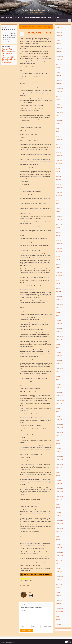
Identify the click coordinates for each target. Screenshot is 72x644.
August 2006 (59, 531)
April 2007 (58, 510)
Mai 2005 (58, 566)
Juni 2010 (58, 409)
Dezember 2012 (60, 329)
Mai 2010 (58, 411)
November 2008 (60, 459)
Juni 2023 (58, 70)
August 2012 (59, 339)
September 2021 (60, 113)
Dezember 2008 (60, 457)
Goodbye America (33, 35)
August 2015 (59, 254)
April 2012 (58, 350)
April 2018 (58, 177)
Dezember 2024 (60, 35)
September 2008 (60, 465)
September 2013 (60, 305)
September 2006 (60, 529)
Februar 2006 (59, 547)
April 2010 (58, 414)
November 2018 (60, 158)
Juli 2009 (58, 438)
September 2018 (60, 163)
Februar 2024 (59, 49)
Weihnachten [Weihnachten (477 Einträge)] (8, 63)
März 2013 (58, 321)
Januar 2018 (59, 185)
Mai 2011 (58, 379)
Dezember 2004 (60, 574)
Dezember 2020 (60, 121)
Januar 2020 (59, 137)
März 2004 (58, 598)
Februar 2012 (59, 355)
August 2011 (59, 371)
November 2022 (60, 89)
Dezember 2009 (60, 425)
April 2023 (58, 75)
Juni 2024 (58, 38)
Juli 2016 (58, 227)
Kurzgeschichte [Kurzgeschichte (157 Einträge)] (8, 57)
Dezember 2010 (60, 393)
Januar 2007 (59, 518)
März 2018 (58, 179)
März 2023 (58, 78)
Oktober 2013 (59, 302)
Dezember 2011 (60, 361)
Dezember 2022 (60, 86)
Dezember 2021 (60, 107)
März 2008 (58, 481)
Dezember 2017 (60, 187)
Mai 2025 (58, 30)
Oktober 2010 (59, 398)
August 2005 (59, 561)
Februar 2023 (59, 81)
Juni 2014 (58, 283)
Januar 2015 (59, 267)
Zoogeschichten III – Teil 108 (28, 26)
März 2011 (58, 385)
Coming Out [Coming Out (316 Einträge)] (7, 49)
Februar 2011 (59, 387)
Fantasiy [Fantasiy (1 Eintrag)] (14, 52)
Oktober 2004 (59, 579)
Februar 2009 (59, 451)
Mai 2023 (58, 73)
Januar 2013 (59, 326)
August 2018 (59, 166)
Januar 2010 (59, 422)
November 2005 (60, 555)
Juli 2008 (58, 470)
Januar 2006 (59, 550)
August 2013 (59, 307)
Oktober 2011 (59, 366)
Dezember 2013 (60, 297)
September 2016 (60, 222)
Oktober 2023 (59, 59)
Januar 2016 (59, 241)
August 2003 (59, 614)
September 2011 (60, 369)
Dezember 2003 (60, 606)
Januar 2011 (59, 390)
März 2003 (58, 625)
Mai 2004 (58, 593)
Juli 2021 (58, 118)
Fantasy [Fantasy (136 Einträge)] (5, 53)
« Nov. (9, 42)
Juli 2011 (58, 374)
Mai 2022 (58, 105)
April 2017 (58, 206)
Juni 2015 (58, 259)
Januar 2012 (59, 358)
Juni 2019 (58, 147)
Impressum (58, 17)
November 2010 (60, 395)
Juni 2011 (58, 377)
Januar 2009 (59, 454)
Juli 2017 (58, 201)
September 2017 (60, 195)
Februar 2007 (59, 515)
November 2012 (60, 331)
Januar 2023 (59, 83)
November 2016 (60, 217)
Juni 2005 (58, 563)
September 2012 (60, 337)
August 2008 (59, 467)
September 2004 (60, 582)
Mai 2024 (58, 41)
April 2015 (58, 265)
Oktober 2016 (59, 219)
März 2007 (58, 513)
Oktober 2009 (59, 430)
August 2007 (59, 499)
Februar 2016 (59, 238)
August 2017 (59, 198)
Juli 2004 (58, 587)
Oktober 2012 (59, 334)
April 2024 (58, 43)
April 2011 (58, 382)
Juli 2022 (58, 99)
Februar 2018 (59, 182)
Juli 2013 (58, 310)
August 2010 (59, 403)
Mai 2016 (58, 230)
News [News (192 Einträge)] (13, 59)
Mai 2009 (58, 443)
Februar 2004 (59, 601)
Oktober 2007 (59, 494)
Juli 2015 (58, 257)
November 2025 (60, 27)
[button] (68, 642)
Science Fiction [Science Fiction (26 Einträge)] (7, 61)
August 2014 (59, 278)
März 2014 (58, 291)
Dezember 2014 (60, 270)
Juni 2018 (58, 171)
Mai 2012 (58, 347)
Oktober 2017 (59, 193)
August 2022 (59, 97)
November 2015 (60, 246)
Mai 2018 (58, 174)
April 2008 (58, 478)
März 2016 (58, 235)
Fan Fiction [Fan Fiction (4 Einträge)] (10, 52)
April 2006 (58, 542)
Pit (27, 35)
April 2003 (58, 622)
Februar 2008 (59, 483)
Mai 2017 (58, 203)
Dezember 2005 (60, 553)
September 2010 (60, 401)
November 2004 (60, 577)
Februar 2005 (59, 571)
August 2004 (59, 585)
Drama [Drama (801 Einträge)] (5, 51)
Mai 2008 (58, 475)
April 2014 (58, 289)
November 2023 (60, 57)
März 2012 (58, 353)
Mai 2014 (58, 286)
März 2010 (58, 417)
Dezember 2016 (60, 214)
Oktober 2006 (59, 526)
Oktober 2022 (59, 91)
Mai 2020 (58, 131)
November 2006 (60, 523)
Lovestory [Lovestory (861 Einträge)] (7, 59)
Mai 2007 (58, 507)
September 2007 (60, 497)
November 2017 (60, 190)
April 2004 (58, 595)
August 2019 (59, 145)
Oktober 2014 (59, 273)
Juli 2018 (58, 169)
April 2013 (58, 318)
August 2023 (59, 65)
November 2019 (60, 142)
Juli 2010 (58, 406)
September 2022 (60, 94)
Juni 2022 (58, 102)
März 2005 (58, 569)
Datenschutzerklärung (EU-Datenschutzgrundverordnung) (37, 17)
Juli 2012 (58, 342)
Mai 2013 (58, 315)
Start (2, 17)
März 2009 (58, 449)
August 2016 (59, 225)
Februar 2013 (59, 323)
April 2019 (58, 150)
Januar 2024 (59, 51)
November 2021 (60, 110)
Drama (23, 586)
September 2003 (60, 611)
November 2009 (60, 427)
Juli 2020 (58, 126)
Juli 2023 (58, 67)
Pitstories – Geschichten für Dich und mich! (36, 10)
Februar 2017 (59, 209)
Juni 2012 (58, 345)
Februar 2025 (59, 33)
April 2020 (58, 134)
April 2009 (58, 446)
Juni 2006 (58, 537)
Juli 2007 (58, 502)
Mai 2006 (58, 539)
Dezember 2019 (60, 139)
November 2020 (60, 123)
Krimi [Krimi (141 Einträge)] (4, 55)
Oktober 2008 (59, 462)
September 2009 (60, 433)
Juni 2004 (58, 590)
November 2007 (60, 491)
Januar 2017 (59, 211)
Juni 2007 (58, 505)
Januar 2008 (59, 486)
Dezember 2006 (60, 521)
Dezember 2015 (60, 243)
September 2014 (60, 275)
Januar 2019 (59, 153)
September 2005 (60, 558)
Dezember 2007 (60, 489)
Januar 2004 (59, 603)
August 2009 (59, 435)
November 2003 (60, 609)
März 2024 (58, 46)
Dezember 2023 (60, 54)
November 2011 (60, 363)
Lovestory (27, 586)
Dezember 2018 (60, 155)
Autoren (17, 17)
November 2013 (60, 299)
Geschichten (9, 17)
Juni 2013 (58, 313)
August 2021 (59, 115)
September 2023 (60, 62)
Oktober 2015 (59, 249)
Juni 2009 (58, 441)
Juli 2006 (58, 534)
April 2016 (58, 233)
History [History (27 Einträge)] (10, 53)
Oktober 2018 (59, 161)
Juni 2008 (58, 473)
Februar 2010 (59, 419)
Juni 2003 (58, 617)
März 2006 (58, 545)
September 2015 (60, 251)
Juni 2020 (58, 129)
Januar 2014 (59, 294)
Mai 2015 (58, 262)
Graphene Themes (12, 642)
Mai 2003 (58, 619)
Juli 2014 (58, 281)
